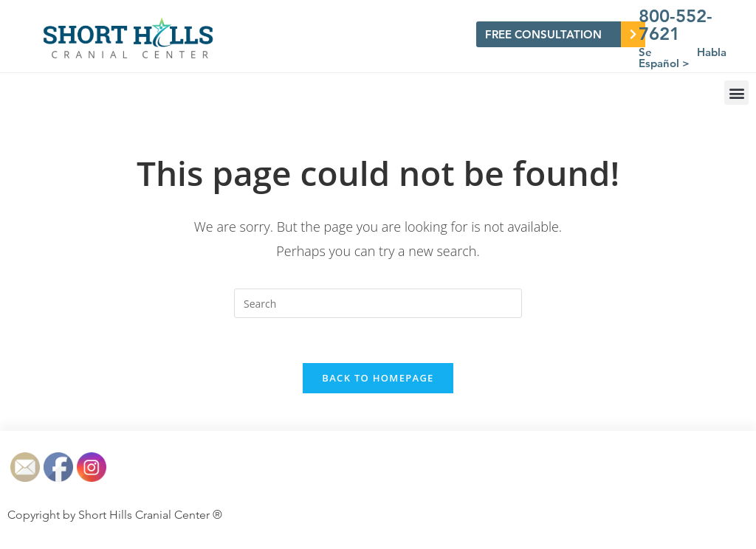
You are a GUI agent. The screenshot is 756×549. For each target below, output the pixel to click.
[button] (736, 93)
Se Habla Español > (682, 58)
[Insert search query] (378, 303)
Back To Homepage (378, 378)
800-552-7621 (676, 25)
